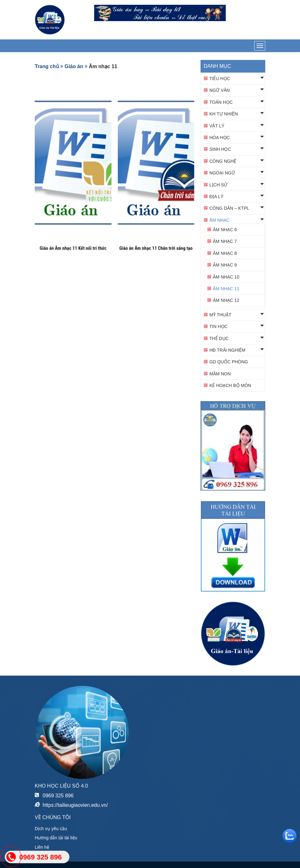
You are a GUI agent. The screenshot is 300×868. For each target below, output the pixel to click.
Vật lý (217, 126)
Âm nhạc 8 (225, 253)
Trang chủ (47, 66)
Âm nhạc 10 (226, 277)
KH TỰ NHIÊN (224, 114)
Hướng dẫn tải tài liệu (56, 838)
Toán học (221, 102)
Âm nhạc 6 (225, 230)
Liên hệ (42, 847)
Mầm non (220, 374)
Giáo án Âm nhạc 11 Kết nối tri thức (73, 248)
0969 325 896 (58, 796)
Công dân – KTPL (229, 208)
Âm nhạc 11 (226, 289)
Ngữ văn (220, 90)
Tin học (219, 326)
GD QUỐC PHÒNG (229, 362)
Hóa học (220, 138)
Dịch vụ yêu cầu (51, 829)
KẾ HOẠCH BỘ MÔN (230, 385)
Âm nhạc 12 (226, 300)
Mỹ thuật (220, 315)
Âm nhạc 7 (225, 241)
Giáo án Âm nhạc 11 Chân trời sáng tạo (156, 248)
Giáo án (74, 66)
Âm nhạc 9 (225, 265)
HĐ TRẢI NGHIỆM (227, 350)
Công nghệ (223, 161)
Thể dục (219, 338)
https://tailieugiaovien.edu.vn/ (75, 805)
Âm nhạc (219, 220)
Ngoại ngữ (222, 173)
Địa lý (216, 196)
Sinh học (220, 149)
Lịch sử (218, 185)
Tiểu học (220, 79)
